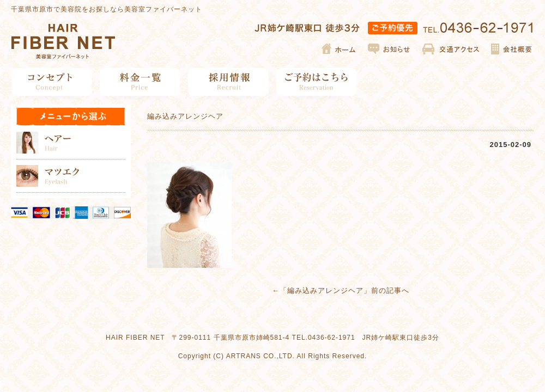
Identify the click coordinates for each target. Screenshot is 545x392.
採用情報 (229, 82)
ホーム (339, 49)
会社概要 (511, 49)
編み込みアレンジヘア (325, 290)
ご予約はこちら (317, 82)
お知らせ (390, 49)
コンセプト (52, 82)
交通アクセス (451, 49)
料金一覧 (140, 82)
